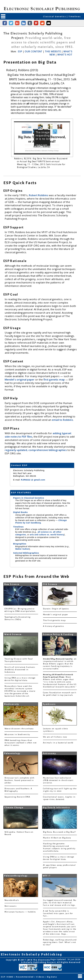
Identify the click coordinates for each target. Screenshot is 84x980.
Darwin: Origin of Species (56, 609)
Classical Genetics (55, 16)
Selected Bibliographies (26, 553)
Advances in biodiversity (17, 734)
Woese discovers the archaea (19, 729)
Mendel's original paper (20, 379)
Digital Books (20, 512)
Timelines (75, 16)
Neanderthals (12, 900)
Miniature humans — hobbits (20, 912)
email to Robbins (62, 420)
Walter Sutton (22, 549)
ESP (20, 51)
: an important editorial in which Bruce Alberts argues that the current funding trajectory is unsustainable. (60, 664)
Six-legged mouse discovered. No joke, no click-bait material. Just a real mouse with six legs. (60, 903)
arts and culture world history (47, 535)
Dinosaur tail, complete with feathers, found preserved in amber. (19, 780)
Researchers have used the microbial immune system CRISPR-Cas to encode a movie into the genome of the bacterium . (20, 691)
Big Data (52, 977)
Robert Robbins (39, 195)
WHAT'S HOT (65, 55)
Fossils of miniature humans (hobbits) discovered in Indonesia (20, 670)
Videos (40, 977)
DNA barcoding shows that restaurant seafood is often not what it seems (21, 743)
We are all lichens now (55, 737)
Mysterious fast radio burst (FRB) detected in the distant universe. (58, 780)
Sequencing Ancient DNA (17, 797)
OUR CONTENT (33, 51)
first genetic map (54, 379)
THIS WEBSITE (53, 51)
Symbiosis (49, 704)
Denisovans (11, 906)
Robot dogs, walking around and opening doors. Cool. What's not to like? (60, 942)
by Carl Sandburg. (41, 522)
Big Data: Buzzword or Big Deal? (59, 832)
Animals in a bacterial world (58, 743)
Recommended (25, 977)
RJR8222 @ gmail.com (33, 480)
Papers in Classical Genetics (29, 498)
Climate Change (14, 808)
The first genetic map (54, 620)
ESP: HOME (7, 977)
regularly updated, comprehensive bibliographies (36, 450)
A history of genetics (53, 626)
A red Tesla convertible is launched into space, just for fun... (58, 913)
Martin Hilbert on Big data (57, 838)
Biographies (20, 544)
